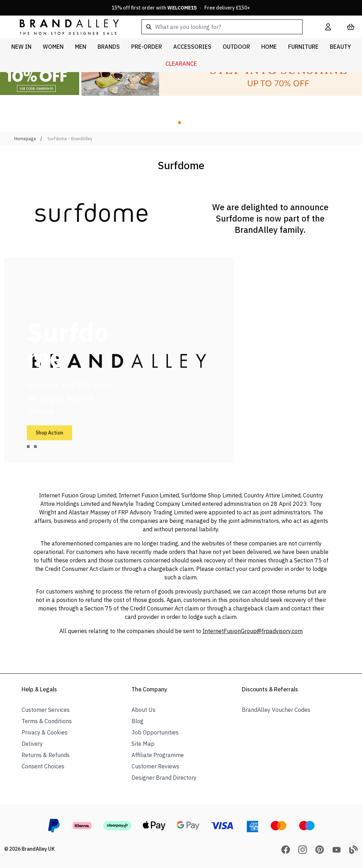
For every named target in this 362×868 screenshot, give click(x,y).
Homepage (25, 139)
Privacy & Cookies (45, 732)
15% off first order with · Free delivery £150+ (181, 8)
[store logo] (64, 27)
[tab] (28, 447)
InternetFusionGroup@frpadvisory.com (253, 631)
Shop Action (49, 433)
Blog (138, 721)
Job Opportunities (155, 732)
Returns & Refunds (46, 755)
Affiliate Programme (158, 755)
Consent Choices (43, 766)
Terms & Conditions (47, 721)
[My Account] (328, 27)
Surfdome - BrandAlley (70, 139)
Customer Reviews (155, 766)
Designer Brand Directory (164, 778)
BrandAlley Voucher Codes (276, 710)
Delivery (32, 744)
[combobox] (222, 27)
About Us (144, 710)
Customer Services (46, 710)
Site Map (143, 744)
